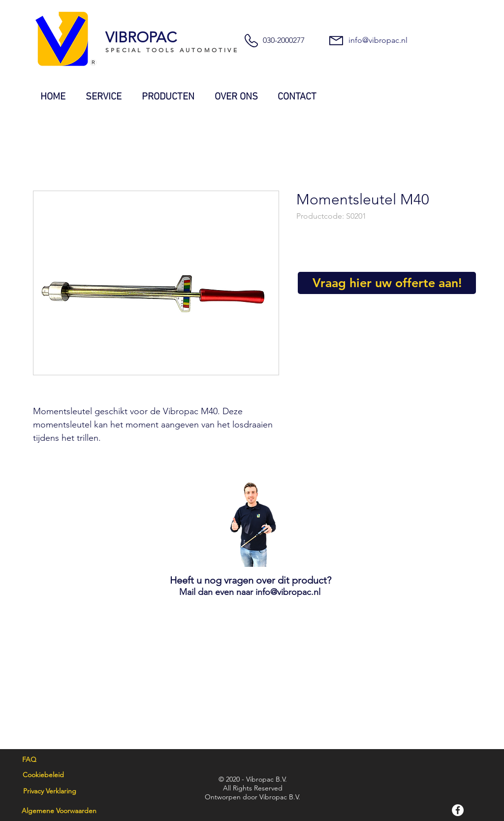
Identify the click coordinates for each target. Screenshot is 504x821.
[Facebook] (458, 810)
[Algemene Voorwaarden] (59, 811)
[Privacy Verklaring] (49, 791)
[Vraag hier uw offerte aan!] (387, 283)
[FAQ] (29, 760)
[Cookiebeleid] (43, 775)
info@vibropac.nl (378, 40)
